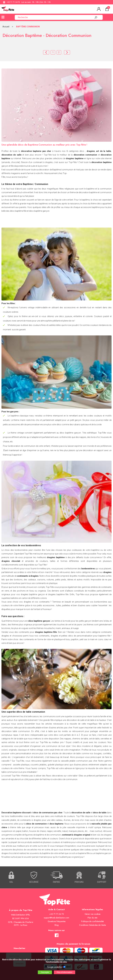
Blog (57, 925)
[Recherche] (55, 17)
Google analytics (55, 967)
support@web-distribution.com (56, 918)
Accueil (6, 27)
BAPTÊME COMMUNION (28, 27)
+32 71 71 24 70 (13, 2)
